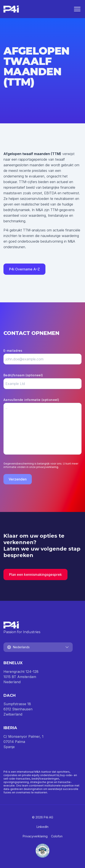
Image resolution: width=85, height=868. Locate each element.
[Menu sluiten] (77, 9)
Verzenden (18, 479)
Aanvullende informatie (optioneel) (31, 400)
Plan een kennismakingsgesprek (35, 574)
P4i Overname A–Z (24, 269)
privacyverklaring (47, 467)
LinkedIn (42, 827)
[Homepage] (11, 9)
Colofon (57, 836)
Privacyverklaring (35, 836)
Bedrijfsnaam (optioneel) (23, 375)
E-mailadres (13, 351)
